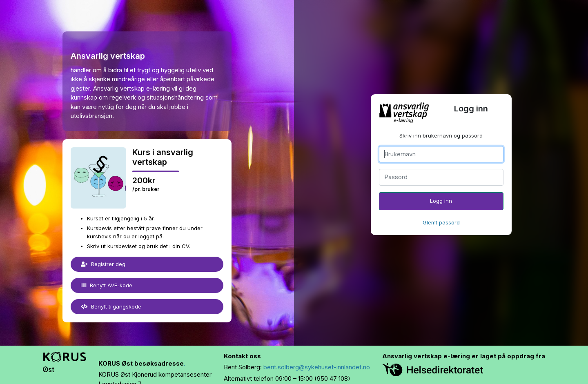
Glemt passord (441, 222)
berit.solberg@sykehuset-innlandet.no (317, 367)
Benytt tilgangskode (111, 306)
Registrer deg (103, 264)
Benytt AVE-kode (107, 285)
